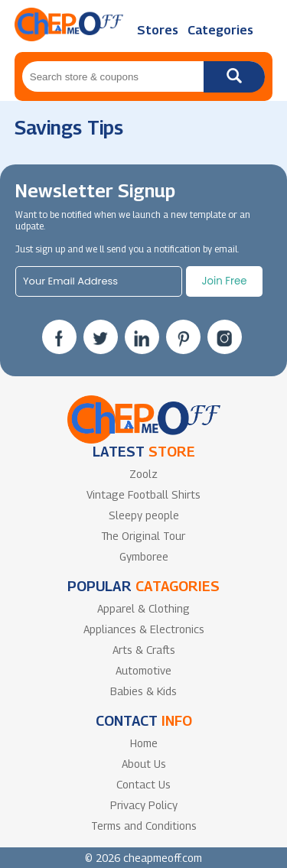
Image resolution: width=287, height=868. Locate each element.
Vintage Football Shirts (143, 494)
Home (144, 743)
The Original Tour (143, 536)
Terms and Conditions (144, 826)
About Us (144, 764)
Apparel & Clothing (143, 608)
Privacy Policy (144, 805)
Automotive (143, 670)
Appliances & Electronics (144, 629)
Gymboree (144, 556)
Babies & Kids (143, 691)
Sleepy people (144, 515)
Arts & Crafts (144, 650)
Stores (158, 30)
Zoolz (143, 474)
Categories (220, 30)
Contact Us (143, 784)
